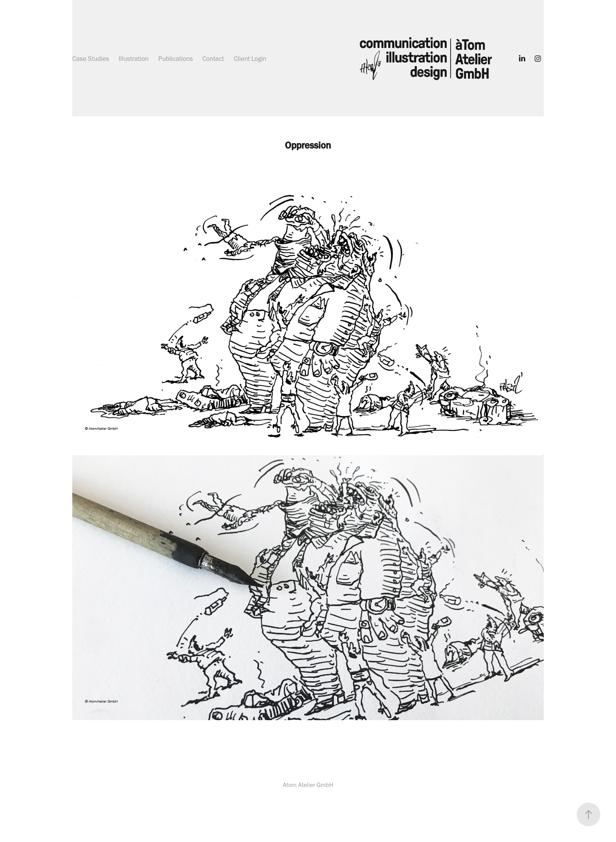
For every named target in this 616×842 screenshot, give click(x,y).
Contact (213, 59)
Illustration (134, 59)
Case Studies (91, 59)
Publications (176, 59)
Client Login (250, 59)
